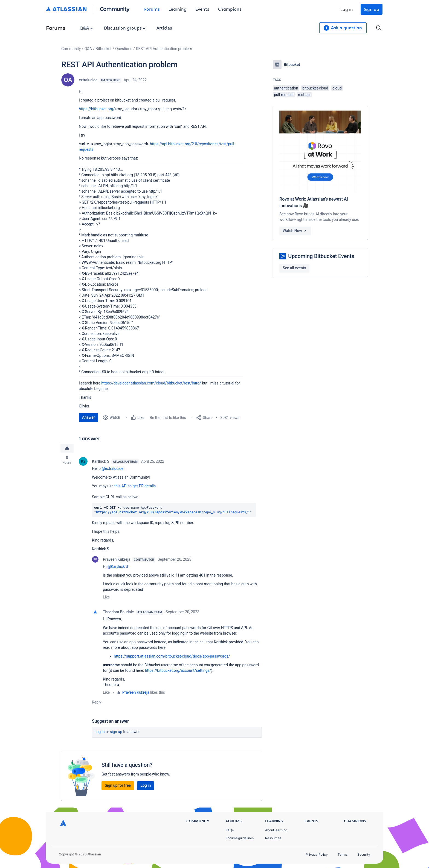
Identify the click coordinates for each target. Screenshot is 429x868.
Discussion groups (125, 28)
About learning (276, 830)
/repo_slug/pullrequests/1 (173, 512)
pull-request (284, 95)
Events (202, 9)
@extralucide (112, 468)
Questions (124, 49)
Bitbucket (104, 49)
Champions (230, 9)
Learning (178, 9)
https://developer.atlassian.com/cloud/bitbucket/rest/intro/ (151, 383)
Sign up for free (118, 785)
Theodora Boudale (118, 612)
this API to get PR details (135, 486)
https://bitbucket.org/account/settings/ (178, 670)
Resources (273, 838)
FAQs (230, 830)
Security (364, 854)
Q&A (86, 28)
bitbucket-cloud (315, 88)
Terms (343, 854)
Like (106, 597)
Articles (164, 28)
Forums (152, 9)
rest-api (304, 95)
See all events (294, 268)
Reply (97, 702)
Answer (89, 417)
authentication (286, 88)
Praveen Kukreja (117, 559)
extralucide (88, 80)
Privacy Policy (317, 854)
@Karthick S (118, 566)
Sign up (372, 9)
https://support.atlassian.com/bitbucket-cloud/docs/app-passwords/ (172, 656)
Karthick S (101, 461)
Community (115, 9)
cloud (337, 88)
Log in (347, 9)
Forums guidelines (240, 838)
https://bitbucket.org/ (97, 109)
